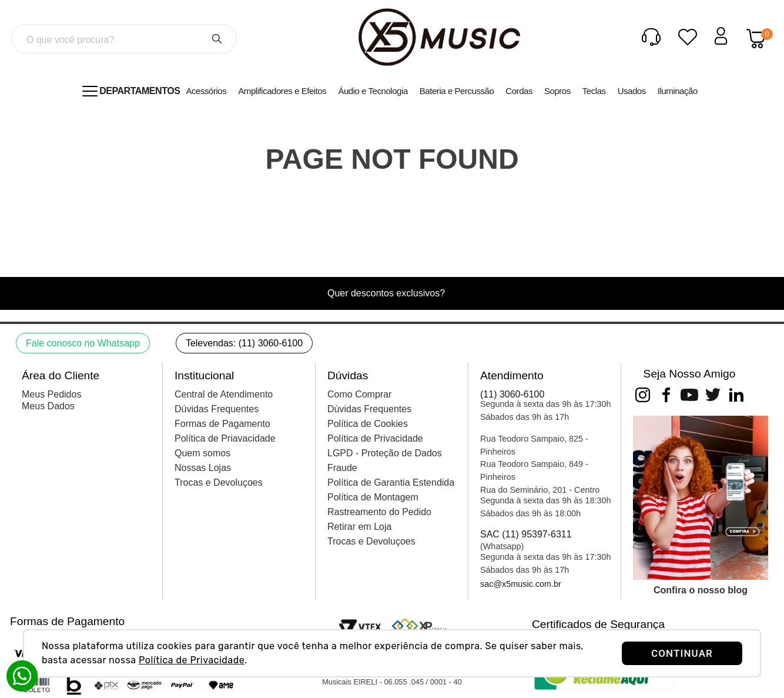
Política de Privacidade (192, 660)
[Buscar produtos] (217, 39)
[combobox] (124, 39)
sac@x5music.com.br (521, 584)
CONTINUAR (682, 653)
